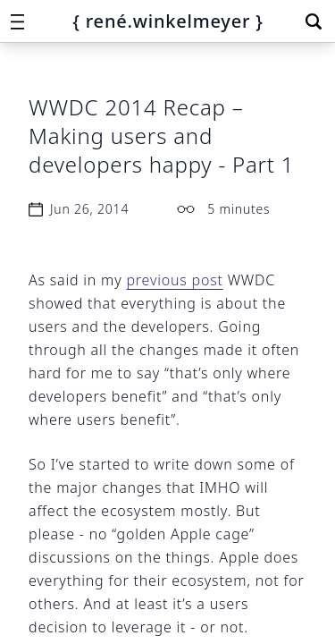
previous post (174, 280)
